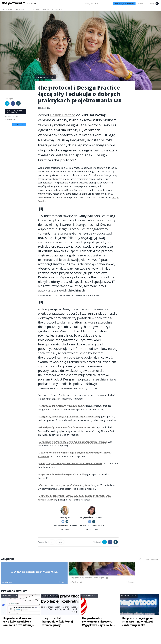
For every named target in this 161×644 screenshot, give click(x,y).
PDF (52, 541)
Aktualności (6, 9)
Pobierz (35, 581)
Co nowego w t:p (22, 9)
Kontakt (45, 9)
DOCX (60, 541)
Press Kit (142, 3)
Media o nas (57, 9)
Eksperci (35, 9)
